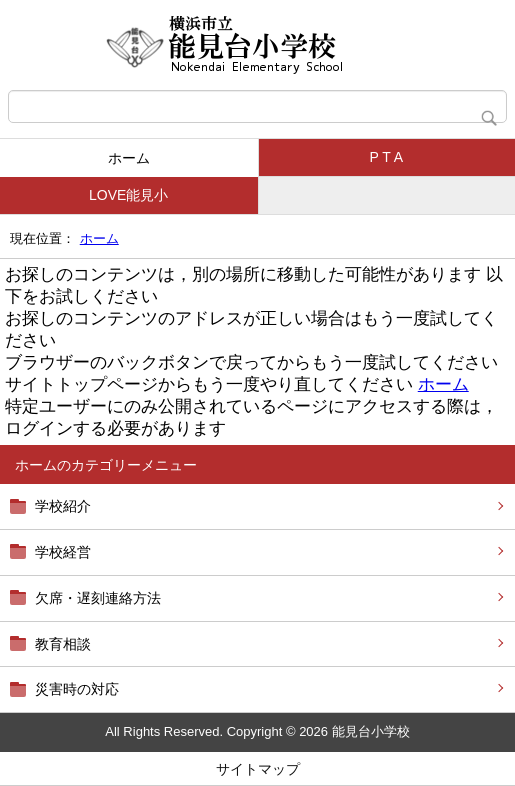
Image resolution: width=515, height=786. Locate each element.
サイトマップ (258, 769)
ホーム (129, 158)
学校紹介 (63, 506)
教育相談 (63, 644)
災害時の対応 (77, 689)
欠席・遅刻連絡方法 (98, 598)
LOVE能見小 (128, 195)
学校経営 (63, 552)
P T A (386, 157)
